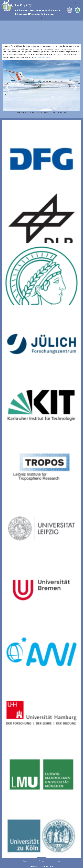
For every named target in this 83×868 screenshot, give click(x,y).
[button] (80, 3)
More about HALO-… (43, 57)
